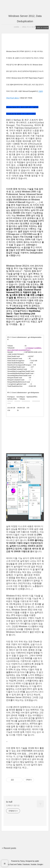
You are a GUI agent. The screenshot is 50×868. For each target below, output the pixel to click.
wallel (37, 861)
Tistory (22, 861)
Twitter (19, 864)
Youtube (33, 864)
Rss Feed (10, 864)
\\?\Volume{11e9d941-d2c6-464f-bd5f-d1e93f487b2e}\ (24, 349)
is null (9, 802)
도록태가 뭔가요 (13, 805)
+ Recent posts (9, 848)
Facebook (26, 864)
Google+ (40, 864)
